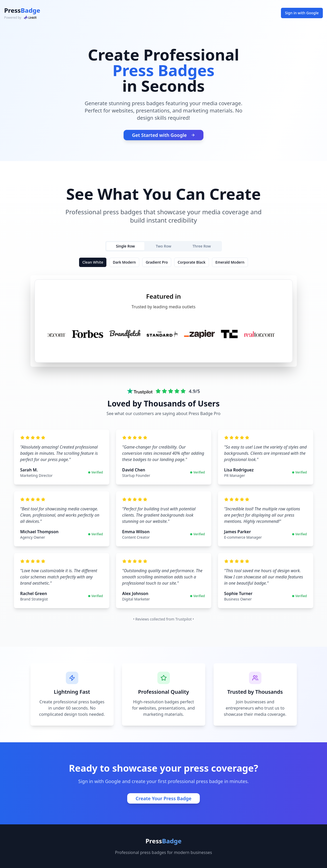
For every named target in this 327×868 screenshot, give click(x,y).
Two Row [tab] (164, 246)
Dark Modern (124, 262)
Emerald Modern (230, 262)
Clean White (93, 262)
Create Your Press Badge (163, 798)
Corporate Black (192, 262)
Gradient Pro (157, 262)
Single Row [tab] (125, 246)
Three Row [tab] (202, 246)
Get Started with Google (163, 135)
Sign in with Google (302, 13)
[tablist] (164, 246)
